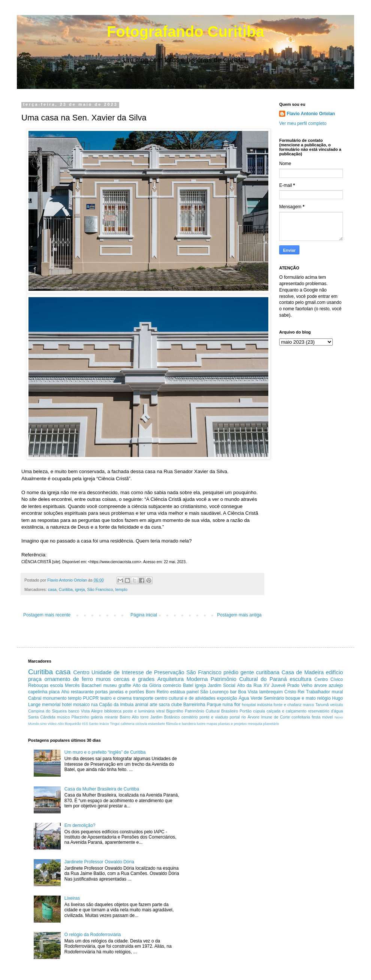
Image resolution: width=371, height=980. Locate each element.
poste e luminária (139, 711)
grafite (125, 685)
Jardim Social (221, 685)
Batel (188, 685)
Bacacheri (91, 685)
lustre (201, 724)
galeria (97, 717)
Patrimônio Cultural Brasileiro (211, 711)
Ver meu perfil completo (303, 123)
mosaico (82, 705)
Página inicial (144, 615)
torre (145, 717)
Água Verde (251, 698)
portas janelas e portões (120, 692)
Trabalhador (318, 692)
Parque (214, 705)
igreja (80, 589)
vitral (161, 711)
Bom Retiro (157, 692)
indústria (265, 705)
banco (74, 711)
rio (244, 717)
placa (55, 692)
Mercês (72, 685)
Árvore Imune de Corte (269, 717)
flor (237, 705)
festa (316, 717)
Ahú (65, 692)
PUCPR (91, 698)
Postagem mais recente (47, 615)
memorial (51, 705)
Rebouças (38, 685)
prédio (231, 672)
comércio (172, 685)
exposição (227, 698)
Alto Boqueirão (69, 724)
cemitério (190, 717)
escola (57, 685)
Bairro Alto (129, 717)
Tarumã (322, 705)
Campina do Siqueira (47, 711)
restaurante (82, 692)
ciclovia (141, 724)
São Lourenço (214, 692)
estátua (177, 692)
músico (63, 717)
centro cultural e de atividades (185, 698)
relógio (324, 698)
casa (52, 589)
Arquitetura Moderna (183, 679)
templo (121, 589)
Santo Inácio (99, 724)
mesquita (255, 724)
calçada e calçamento (286, 711)
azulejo (336, 685)
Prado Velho (300, 685)
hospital (249, 705)
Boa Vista (248, 692)
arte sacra (160, 705)
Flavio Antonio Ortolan (311, 114)
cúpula (259, 711)
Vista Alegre (92, 711)
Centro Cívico (329, 679)
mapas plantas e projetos (227, 724)
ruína (228, 705)
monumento (55, 698)
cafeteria (128, 724)
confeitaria (301, 717)
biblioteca (113, 711)
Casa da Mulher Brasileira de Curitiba (102, 789)
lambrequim (271, 692)
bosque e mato (301, 698)
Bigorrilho (175, 711)
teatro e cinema (116, 698)
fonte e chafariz (288, 705)
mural (337, 692)
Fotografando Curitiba (185, 32)
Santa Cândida (42, 717)
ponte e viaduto (214, 717)
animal (141, 705)
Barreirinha (194, 705)
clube (177, 705)
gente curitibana (260, 672)
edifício (334, 672)
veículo (337, 705)
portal (235, 717)
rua (94, 705)
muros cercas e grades (125, 679)
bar (233, 692)
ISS (85, 724)
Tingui (115, 724)
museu (110, 685)
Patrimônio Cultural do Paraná (249, 679)
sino (43, 724)
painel (193, 692)
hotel (67, 705)
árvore (320, 685)
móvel (328, 717)
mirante (111, 717)
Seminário (274, 698)
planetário (271, 724)
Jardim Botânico (165, 717)
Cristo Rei (295, 692)
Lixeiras (72, 898)
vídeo (52, 724)
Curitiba (66, 589)
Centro (81, 672)
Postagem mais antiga (239, 615)
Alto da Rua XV (253, 685)
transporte (143, 698)
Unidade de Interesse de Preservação (138, 672)
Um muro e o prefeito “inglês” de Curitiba (105, 752)
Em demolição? (80, 825)
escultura (301, 679)
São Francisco (100, 589)
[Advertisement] (254, 791)
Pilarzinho (80, 717)
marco (308, 705)
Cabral (35, 698)
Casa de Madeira (303, 672)
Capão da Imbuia (116, 705)
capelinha (38, 692)
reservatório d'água (325, 711)
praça (35, 679)
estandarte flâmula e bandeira (172, 724)
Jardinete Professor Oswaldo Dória (99, 862)
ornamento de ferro (69, 679)
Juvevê (278, 685)
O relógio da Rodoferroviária (93, 935)
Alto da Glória (147, 685)
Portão (245, 711)
